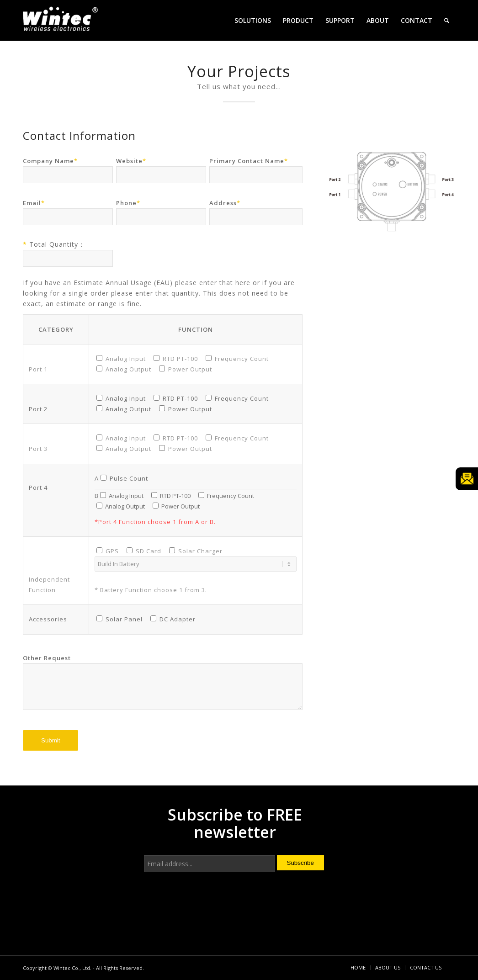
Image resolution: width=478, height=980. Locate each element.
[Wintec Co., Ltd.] (62, 22)
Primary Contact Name (249, 161)
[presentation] (213, 911)
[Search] (447, 21)
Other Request (47, 658)
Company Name (50, 161)
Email (34, 203)
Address (225, 203)
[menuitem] (253, 21)
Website (131, 161)
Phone (128, 203)
